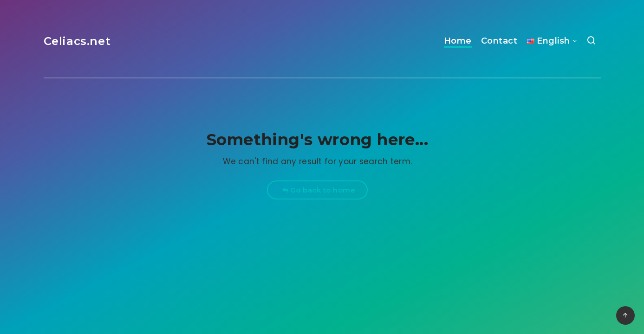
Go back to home (319, 190)
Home (458, 41)
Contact (499, 41)
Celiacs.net (77, 41)
